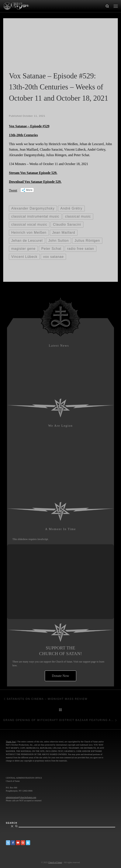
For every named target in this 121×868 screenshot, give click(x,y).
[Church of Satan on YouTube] (18, 843)
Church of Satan (55, 862)
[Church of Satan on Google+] (23, 843)
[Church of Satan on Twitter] (8, 843)
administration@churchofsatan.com (21, 797)
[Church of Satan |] (16, 6)
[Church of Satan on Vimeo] (28, 843)
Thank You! (11, 742)
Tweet (13, 190)
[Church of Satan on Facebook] (13, 843)
